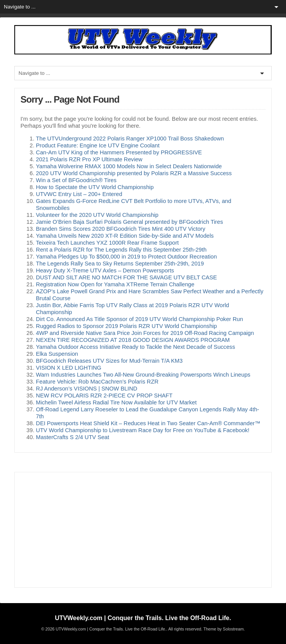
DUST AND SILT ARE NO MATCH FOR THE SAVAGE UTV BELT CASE (126, 277)
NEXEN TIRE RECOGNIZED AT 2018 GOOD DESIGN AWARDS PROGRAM (133, 340)
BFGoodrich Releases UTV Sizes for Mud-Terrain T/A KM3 (109, 361)
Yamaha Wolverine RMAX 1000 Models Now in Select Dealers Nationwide (129, 166)
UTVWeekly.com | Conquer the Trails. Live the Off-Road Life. (143, 618)
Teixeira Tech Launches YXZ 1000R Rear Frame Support (107, 243)
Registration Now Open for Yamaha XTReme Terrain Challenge (115, 284)
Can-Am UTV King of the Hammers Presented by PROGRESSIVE (119, 152)
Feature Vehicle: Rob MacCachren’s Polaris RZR (97, 382)
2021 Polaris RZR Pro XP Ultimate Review (89, 159)
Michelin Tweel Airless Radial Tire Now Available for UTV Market (116, 402)
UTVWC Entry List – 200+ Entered (79, 194)
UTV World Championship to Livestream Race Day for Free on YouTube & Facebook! (143, 430)
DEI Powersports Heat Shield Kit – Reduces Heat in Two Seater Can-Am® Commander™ (148, 423)
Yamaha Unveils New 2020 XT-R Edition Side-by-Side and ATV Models (125, 236)
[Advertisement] (143, 530)
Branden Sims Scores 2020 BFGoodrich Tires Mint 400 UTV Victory (121, 229)
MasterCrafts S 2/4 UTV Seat (73, 437)
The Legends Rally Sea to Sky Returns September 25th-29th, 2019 (120, 264)
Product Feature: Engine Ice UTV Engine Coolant (98, 145)
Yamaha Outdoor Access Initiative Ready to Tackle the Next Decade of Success (135, 347)
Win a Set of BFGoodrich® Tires (76, 180)
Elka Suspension (57, 354)
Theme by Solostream (223, 629)
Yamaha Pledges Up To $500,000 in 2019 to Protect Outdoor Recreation (126, 257)
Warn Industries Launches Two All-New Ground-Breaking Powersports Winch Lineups (143, 375)
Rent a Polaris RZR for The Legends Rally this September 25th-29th (121, 250)
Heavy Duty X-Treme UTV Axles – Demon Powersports (105, 270)
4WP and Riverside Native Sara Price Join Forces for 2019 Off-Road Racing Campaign (145, 333)
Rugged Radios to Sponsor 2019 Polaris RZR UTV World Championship (126, 326)
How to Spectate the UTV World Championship (95, 187)
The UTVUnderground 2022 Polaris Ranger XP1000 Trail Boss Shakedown (130, 139)
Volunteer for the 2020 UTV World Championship (97, 215)
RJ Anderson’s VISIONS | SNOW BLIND (87, 389)
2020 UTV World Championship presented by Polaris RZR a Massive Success (134, 173)
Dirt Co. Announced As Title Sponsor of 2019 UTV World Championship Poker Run (140, 319)
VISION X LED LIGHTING (69, 368)
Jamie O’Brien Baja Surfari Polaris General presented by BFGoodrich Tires (129, 222)
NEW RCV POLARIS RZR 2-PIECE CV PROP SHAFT (104, 396)
